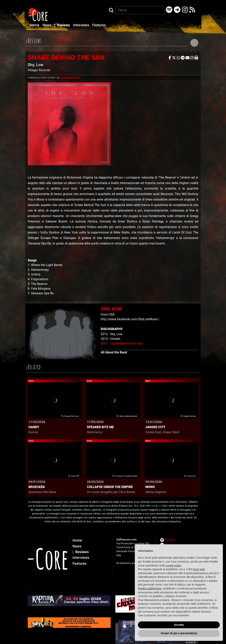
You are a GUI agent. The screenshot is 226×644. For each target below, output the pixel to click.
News (47, 25)
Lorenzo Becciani (70, 78)
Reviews (63, 25)
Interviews (82, 25)
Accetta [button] (179, 625)
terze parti (199, 569)
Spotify (170, 540)
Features (99, 25)
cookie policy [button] (174, 566)
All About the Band (114, 352)
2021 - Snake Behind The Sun (121, 343)
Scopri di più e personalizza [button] (179, 633)
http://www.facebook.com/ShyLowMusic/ (130, 319)
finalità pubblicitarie (150, 588)
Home (35, 25)
